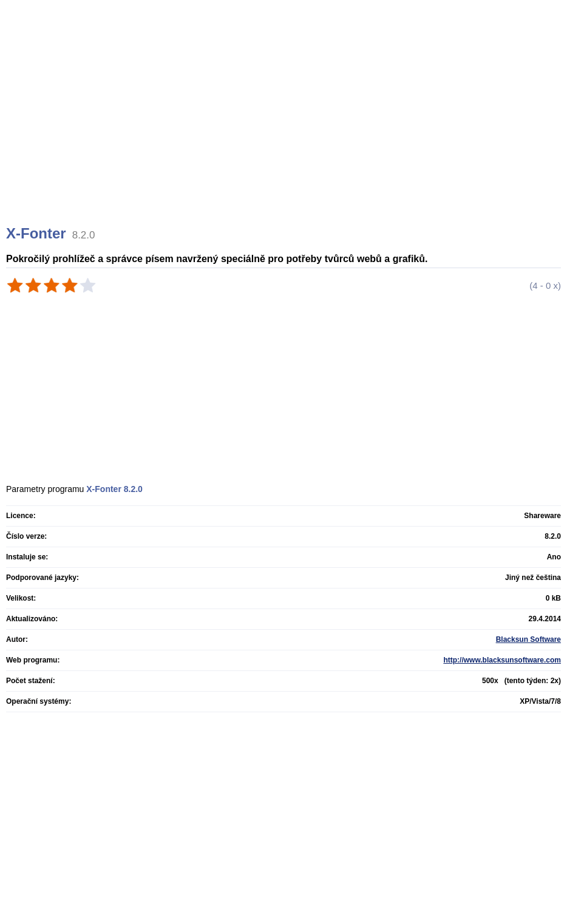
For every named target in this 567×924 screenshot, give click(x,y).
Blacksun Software (528, 639)
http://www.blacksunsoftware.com (502, 660)
